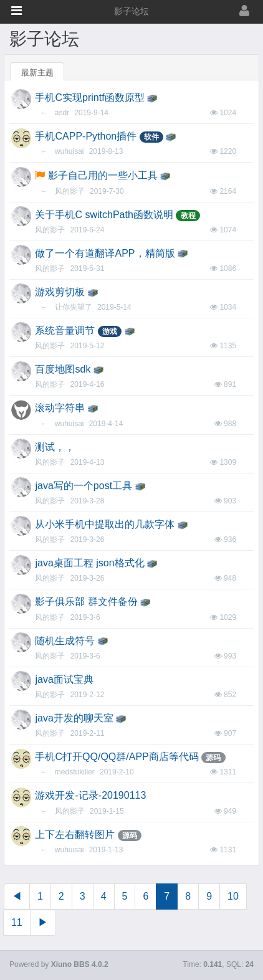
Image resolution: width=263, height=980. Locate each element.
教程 (188, 216)
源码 (213, 758)
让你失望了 (74, 307)
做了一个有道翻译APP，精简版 (105, 253)
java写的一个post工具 (84, 486)
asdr (62, 113)
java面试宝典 (64, 679)
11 (17, 922)
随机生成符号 (65, 641)
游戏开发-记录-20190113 (90, 795)
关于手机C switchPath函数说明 (104, 215)
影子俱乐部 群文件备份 (86, 602)
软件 (151, 137)
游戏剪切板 (60, 292)
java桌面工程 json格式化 (89, 563)
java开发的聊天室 (74, 718)
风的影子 (70, 191)
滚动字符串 (60, 408)
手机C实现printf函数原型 (89, 98)
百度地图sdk (63, 369)
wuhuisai (69, 151)
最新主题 (37, 73)
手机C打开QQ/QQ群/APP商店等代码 (117, 757)
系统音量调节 (65, 331)
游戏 (110, 331)
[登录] (220, 12)
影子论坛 (131, 12)
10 (233, 896)
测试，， (55, 447)
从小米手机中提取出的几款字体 (105, 524)
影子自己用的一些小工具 (103, 175)
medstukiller (75, 772)
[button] (17, 11)
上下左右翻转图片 (75, 835)
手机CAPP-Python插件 (86, 136)
